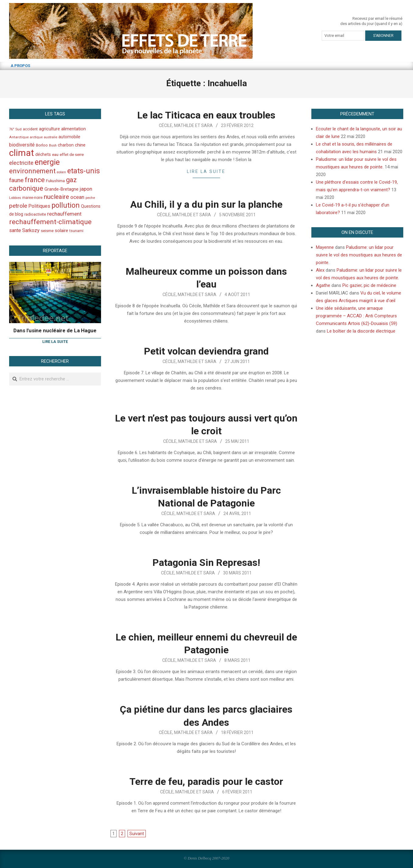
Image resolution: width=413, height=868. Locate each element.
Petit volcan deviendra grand (206, 351)
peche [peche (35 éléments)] (90, 198)
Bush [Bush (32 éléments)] (53, 145)
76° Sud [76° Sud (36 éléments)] (15, 129)
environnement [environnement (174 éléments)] (32, 171)
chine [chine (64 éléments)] (80, 145)
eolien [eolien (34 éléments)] (61, 172)
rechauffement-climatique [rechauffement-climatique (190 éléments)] (50, 222)
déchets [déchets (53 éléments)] (43, 154)
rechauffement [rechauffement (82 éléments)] (64, 214)
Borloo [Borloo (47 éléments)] (42, 145)
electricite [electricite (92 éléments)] (21, 163)
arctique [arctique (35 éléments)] (36, 137)
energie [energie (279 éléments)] (47, 162)
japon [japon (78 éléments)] (86, 189)
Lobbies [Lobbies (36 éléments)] (15, 198)
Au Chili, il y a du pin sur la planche (206, 204)
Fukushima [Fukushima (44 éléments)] (55, 181)
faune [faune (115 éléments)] (16, 180)
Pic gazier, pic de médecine (369, 285)
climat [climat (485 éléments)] (22, 153)
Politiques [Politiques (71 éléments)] (39, 206)
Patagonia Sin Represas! (206, 563)
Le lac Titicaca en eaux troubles (206, 115)
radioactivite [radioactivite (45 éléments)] (35, 214)
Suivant (137, 834)
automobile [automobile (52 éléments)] (69, 137)
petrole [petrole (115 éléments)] (18, 206)
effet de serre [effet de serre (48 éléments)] (72, 155)
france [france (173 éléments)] (35, 180)
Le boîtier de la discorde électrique (361, 331)
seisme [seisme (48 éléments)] (47, 231)
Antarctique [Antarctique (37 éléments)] (19, 137)
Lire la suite (206, 171)
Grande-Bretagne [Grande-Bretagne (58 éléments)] (61, 189)
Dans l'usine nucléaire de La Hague (55, 330)
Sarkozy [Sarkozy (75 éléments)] (31, 230)
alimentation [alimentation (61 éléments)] (73, 129)
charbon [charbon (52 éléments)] (66, 145)
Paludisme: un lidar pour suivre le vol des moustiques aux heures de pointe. (359, 255)
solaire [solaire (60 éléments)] (61, 231)
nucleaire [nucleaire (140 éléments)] (56, 197)
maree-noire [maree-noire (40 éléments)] (32, 198)
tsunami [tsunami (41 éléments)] (76, 231)
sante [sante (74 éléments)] (15, 230)
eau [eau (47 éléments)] (55, 155)
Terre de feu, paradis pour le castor (206, 782)
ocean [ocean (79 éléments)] (77, 197)
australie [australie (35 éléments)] (51, 137)
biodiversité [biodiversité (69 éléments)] (22, 145)
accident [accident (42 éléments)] (30, 129)
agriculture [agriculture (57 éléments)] (49, 129)
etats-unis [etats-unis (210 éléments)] (84, 171)
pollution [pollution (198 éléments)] (66, 205)
